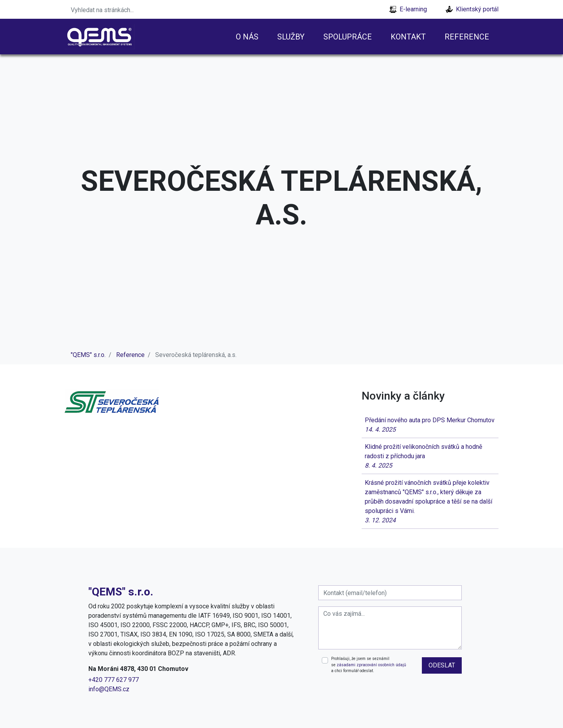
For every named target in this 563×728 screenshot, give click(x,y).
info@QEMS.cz (109, 689)
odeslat (442, 665)
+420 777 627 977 (114, 680)
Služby (291, 37)
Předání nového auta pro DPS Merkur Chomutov (430, 425)
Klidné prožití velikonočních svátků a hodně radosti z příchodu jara (430, 457)
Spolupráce (348, 37)
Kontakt (408, 37)
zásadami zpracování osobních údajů (371, 665)
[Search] (115, 9)
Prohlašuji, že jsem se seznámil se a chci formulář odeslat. (369, 665)
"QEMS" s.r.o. (88, 355)
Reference (467, 37)
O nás (247, 37)
